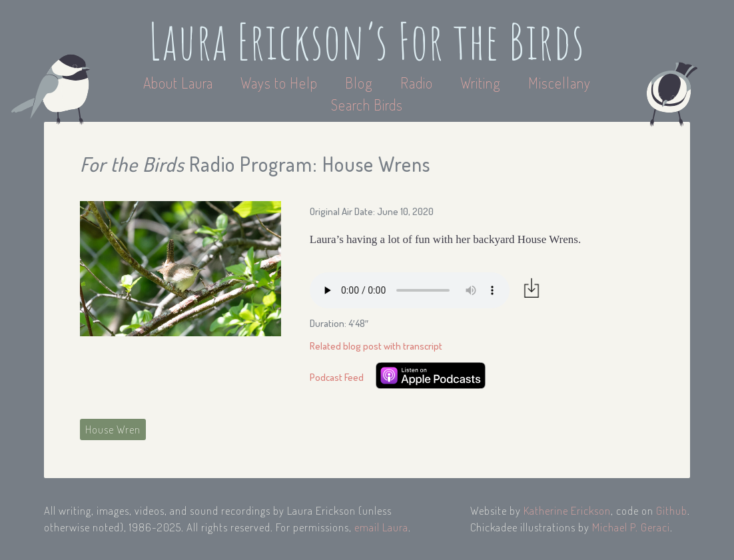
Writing (481, 83)
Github (672, 510)
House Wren (113, 429)
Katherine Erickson (567, 510)
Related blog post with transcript (376, 346)
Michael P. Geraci (631, 527)
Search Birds (367, 105)
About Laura (180, 83)
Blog (359, 83)
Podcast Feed (337, 377)
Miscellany (559, 83)
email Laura (381, 527)
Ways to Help (281, 83)
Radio (418, 83)
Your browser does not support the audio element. (410, 290)
